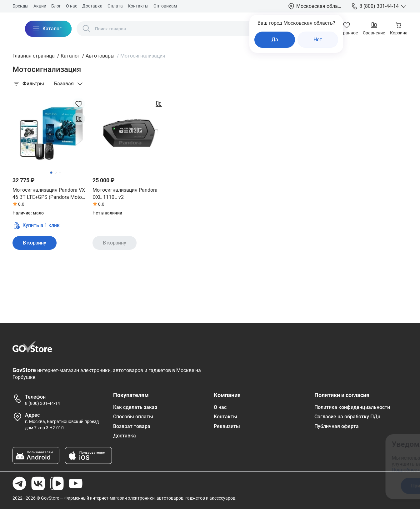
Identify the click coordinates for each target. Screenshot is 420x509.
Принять (305, 486)
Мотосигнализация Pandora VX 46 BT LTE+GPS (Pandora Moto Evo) (49, 194)
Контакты (138, 6)
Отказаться (354, 486)
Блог (56, 6)
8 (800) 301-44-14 (42, 403)
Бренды (20, 6)
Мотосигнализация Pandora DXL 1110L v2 (125, 193)
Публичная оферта (337, 426)
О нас (72, 6)
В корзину (35, 243)
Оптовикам (165, 6)
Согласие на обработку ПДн (347, 417)
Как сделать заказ (135, 407)
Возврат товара (132, 426)
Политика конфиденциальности (352, 407)
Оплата (115, 6)
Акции (40, 6)
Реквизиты (227, 426)
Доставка (92, 6)
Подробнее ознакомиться (305, 470)
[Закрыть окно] (387, 443)
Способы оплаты (133, 417)
